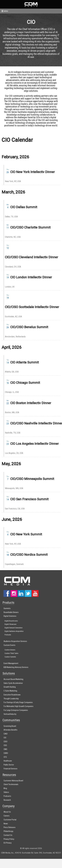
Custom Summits (10, 657)
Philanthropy (8, 831)
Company (9, 806)
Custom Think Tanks (11, 653)
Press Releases (10, 827)
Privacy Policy (9, 839)
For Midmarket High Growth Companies (19, 706)
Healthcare (8, 761)
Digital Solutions (10, 616)
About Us (7, 812)
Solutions (9, 673)
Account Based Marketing (13, 679)
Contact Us (8, 835)
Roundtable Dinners (11, 612)
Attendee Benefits (10, 730)
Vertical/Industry (10, 714)
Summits (7, 608)
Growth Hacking (10, 687)
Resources (9, 775)
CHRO (6, 753)
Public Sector (9, 765)
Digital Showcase (10, 624)
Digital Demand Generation (13, 628)
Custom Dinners (10, 650)
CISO (5, 742)
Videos (6, 792)
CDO (5, 745)
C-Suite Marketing (10, 691)
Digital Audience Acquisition (14, 631)
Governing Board (10, 726)
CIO (5, 738)
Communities (11, 720)
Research (7, 800)
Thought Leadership (11, 699)
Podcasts (8, 635)
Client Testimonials (11, 784)
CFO (5, 757)
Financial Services (10, 769)
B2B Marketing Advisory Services (16, 667)
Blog (5, 788)
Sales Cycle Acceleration (13, 683)
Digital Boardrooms (11, 621)
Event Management (11, 663)
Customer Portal (10, 820)
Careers (7, 816)
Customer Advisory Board (13, 781)
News (6, 824)
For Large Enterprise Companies (16, 710)
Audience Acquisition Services (15, 641)
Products (8, 603)
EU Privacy (8, 843)
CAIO (6, 734)
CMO (5, 749)
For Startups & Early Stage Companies (18, 702)
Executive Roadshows (12, 695)
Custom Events (9, 645)
